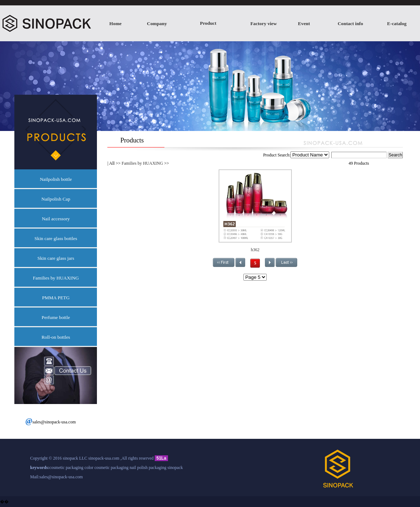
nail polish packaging (148, 468)
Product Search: (325, 155)
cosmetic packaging (66, 468)
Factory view (263, 24)
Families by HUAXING (142, 163)
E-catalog (397, 24)
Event (304, 24)
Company (157, 24)
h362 (255, 250)
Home (116, 24)
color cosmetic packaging (106, 468)
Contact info (351, 24)
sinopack (175, 468)
